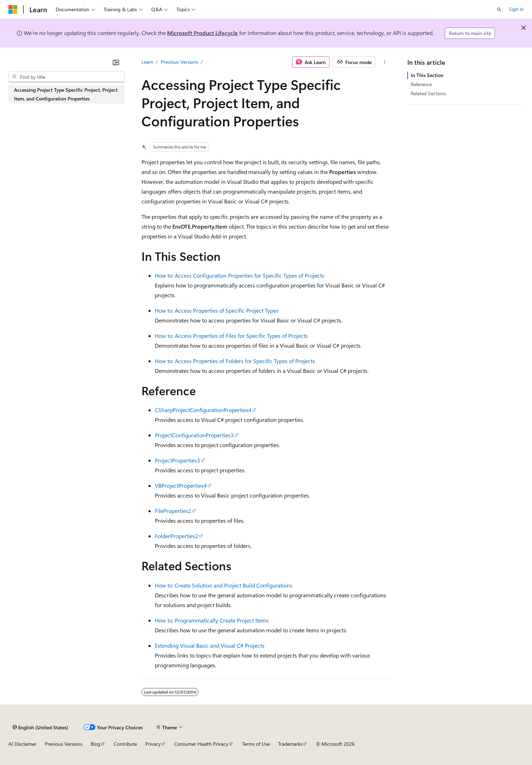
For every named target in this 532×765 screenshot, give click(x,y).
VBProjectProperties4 (181, 485)
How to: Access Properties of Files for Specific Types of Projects (231, 336)
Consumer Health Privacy (201, 744)
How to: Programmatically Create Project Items (212, 620)
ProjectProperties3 (177, 460)
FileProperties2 (173, 511)
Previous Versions (179, 62)
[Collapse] (116, 62)
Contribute (125, 744)
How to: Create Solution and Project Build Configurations (224, 585)
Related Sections (429, 93)
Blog (95, 744)
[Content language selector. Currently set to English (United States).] (40, 727)
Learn (147, 62)
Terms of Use (256, 744)
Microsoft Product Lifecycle (202, 33)
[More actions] (384, 62)
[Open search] (499, 9)
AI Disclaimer (22, 744)
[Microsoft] (13, 9)
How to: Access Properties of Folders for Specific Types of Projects (235, 361)
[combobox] (67, 77)
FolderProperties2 (177, 536)
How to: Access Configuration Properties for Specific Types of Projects (240, 275)
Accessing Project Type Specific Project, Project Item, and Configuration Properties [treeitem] (66, 94)
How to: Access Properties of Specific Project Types (217, 310)
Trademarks (290, 744)
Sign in (516, 9)
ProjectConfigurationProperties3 (194, 435)
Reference (421, 84)
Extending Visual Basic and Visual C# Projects (210, 645)
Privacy (153, 744)
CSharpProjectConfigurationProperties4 (203, 410)
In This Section (427, 75)
